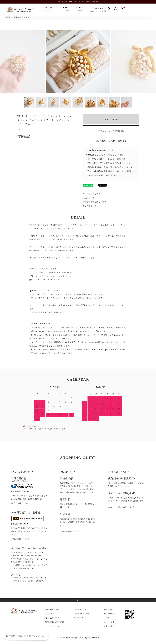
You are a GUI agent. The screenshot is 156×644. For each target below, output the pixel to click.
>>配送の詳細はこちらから (21, 503)
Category (47, 9)
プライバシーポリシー (53, 626)
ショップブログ (80, 610)
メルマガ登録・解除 (82, 614)
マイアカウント (110, 610)
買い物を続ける (90, 206)
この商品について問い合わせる (111, 141)
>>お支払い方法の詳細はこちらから (121, 507)
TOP (8, 17)
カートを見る (109, 622)
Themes (64, 9)
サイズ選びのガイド (92, 194)
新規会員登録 (109, 614)
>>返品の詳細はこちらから (70, 532)
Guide (80, 9)
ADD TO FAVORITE (111, 131)
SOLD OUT (111, 119)
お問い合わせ (109, 626)
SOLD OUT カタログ (22, 17)
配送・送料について (52, 610)
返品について (89, 198)
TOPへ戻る (78, 600)
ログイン (108, 618)
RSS (76, 618)
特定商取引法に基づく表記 (94, 202)
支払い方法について (52, 618)
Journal (98, 10)
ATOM (82, 618)
